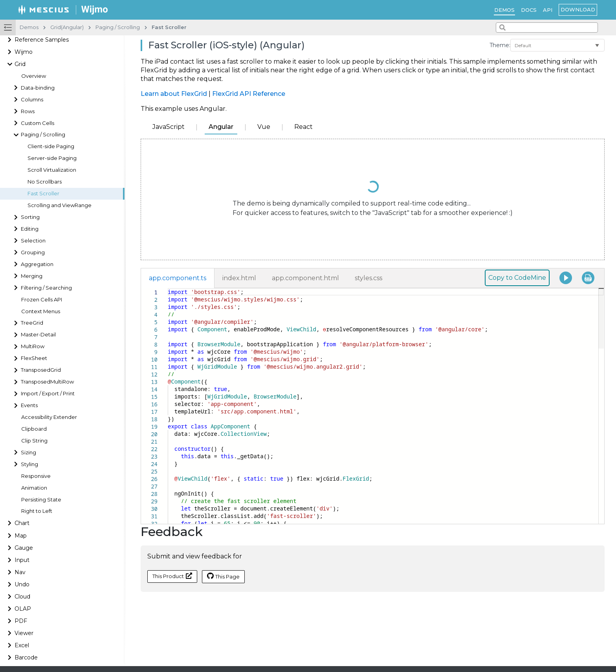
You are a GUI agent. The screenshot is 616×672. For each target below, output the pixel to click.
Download (578, 9)
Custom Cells (38, 123)
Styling (29, 464)
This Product (172, 576)
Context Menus (41, 311)
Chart (22, 523)
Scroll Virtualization (52, 170)
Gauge (24, 548)
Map (21, 536)
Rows (28, 111)
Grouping (33, 252)
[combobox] (547, 28)
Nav (20, 572)
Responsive (36, 476)
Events (29, 405)
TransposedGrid (41, 370)
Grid (20, 64)
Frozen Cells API (42, 300)
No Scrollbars (45, 182)
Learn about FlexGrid (174, 94)
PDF (21, 621)
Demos (504, 10)
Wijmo (24, 52)
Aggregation (37, 264)
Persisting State (41, 500)
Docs (529, 10)
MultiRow (33, 346)
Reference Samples (42, 40)
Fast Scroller (43, 194)
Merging (32, 276)
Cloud (22, 597)
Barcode (26, 657)
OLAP (23, 609)
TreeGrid (32, 323)
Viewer (24, 633)
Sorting (30, 217)
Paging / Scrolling (43, 135)
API (548, 10)
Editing (30, 229)
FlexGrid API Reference (249, 94)
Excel (22, 645)
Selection (33, 241)
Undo (22, 584)
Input (22, 560)
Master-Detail (38, 335)
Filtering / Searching (46, 288)
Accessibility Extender (49, 417)
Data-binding (38, 88)
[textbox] (168, 288)
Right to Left (37, 511)
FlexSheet (34, 358)
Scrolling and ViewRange (60, 205)
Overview (34, 76)
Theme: (500, 45)
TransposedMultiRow (47, 382)
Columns (32, 100)
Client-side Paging (51, 146)
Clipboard (34, 429)
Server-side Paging (52, 158)
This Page (223, 576)
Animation (34, 488)
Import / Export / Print (48, 394)
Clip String (34, 441)
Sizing (28, 453)
